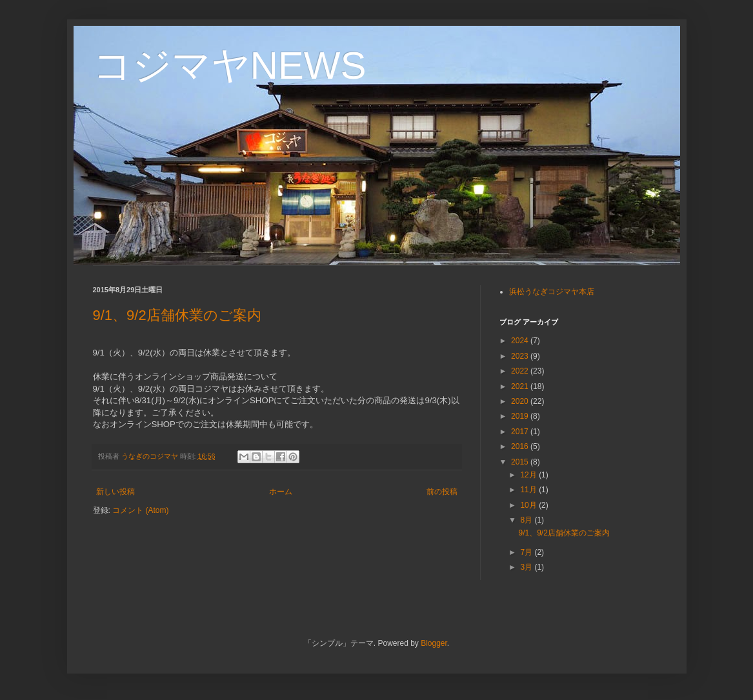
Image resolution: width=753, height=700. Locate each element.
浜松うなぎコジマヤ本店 (552, 292)
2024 (521, 341)
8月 (527, 520)
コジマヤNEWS (230, 65)
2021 (521, 386)
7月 (527, 552)
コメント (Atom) (140, 510)
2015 (521, 462)
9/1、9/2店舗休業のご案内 (177, 315)
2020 (521, 401)
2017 (521, 432)
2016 (521, 446)
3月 (527, 567)
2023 (521, 356)
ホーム (281, 492)
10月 (529, 505)
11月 (529, 490)
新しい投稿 (115, 492)
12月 (529, 475)
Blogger (434, 643)
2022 (521, 371)
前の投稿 (442, 492)
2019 (521, 416)
